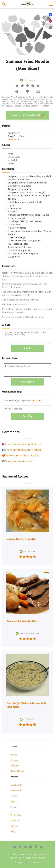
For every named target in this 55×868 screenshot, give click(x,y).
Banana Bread (17, 771)
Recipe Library (35, 400)
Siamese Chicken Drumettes (21, 539)
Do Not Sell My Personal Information (28, 858)
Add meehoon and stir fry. (15, 304)
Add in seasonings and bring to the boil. (21, 300)
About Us (15, 821)
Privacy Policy (12, 854)
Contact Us (16, 815)
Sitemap (14, 826)
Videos (14, 755)
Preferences (16, 790)
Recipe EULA (44, 854)
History (14, 796)
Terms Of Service (28, 854)
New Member (17, 785)
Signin (13, 801)
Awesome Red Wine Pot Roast (23, 621)
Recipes (14, 760)
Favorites (15, 766)
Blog (13, 831)
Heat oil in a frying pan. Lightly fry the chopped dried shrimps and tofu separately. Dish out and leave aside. (27, 276)
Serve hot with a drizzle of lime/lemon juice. (23, 317)
